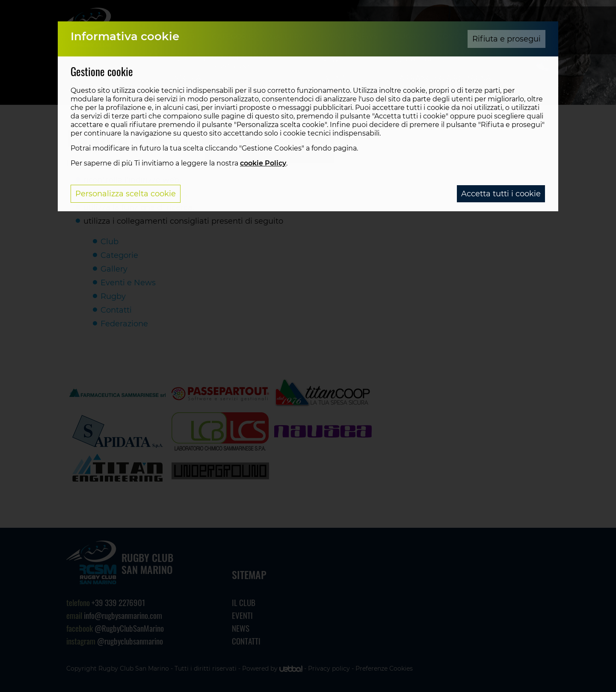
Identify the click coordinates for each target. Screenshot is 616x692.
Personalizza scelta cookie (126, 194)
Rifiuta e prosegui (506, 39)
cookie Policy (263, 163)
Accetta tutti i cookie (501, 194)
